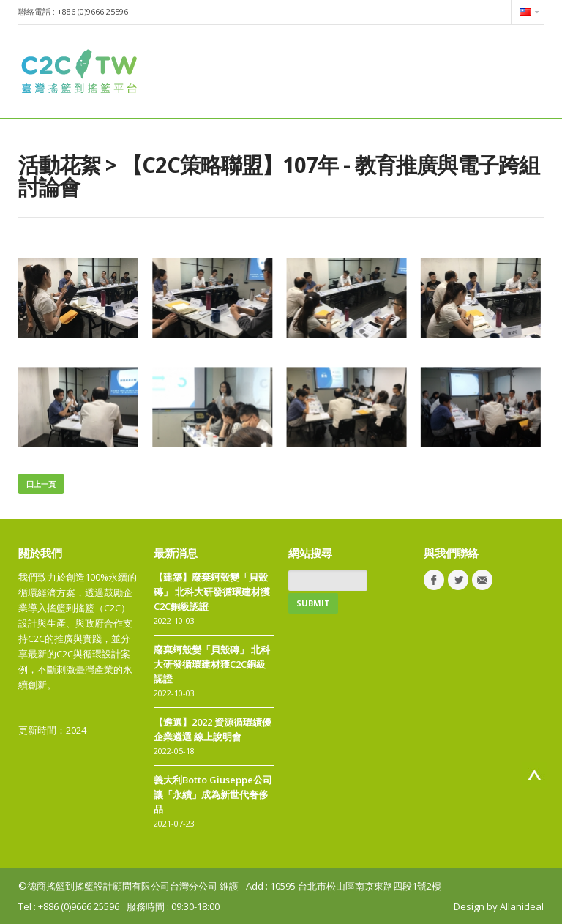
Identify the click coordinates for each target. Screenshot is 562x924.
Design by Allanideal (499, 906)
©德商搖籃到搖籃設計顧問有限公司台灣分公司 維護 (128, 886)
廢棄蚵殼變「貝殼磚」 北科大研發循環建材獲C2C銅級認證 (212, 664)
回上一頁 (41, 484)
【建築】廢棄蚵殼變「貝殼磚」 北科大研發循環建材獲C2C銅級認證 (212, 592)
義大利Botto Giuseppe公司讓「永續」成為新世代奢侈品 (213, 794)
